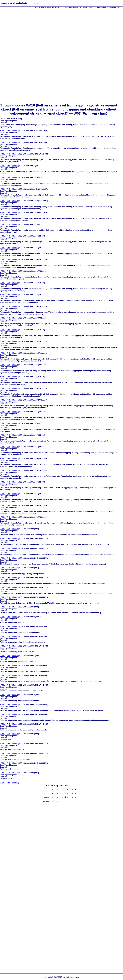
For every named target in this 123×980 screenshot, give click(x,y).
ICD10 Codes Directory (97, 7)
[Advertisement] (10, 50)
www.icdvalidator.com (19, 3)
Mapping (16, 130)
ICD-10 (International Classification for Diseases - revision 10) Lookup (61, 7)
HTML (2, 130)
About (110, 7)
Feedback (117, 7)
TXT (8, 130)
